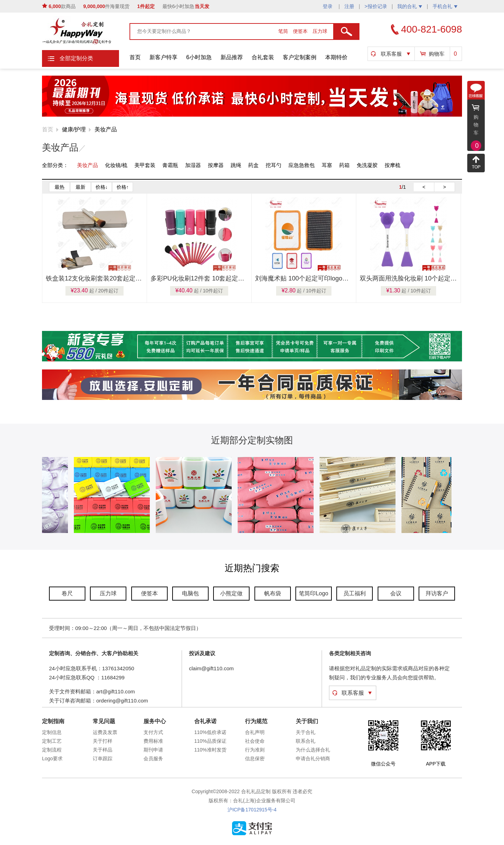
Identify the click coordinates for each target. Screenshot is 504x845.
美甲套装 (145, 165)
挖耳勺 (274, 165)
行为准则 (255, 750)
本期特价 (336, 57)
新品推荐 (232, 57)
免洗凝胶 (367, 165)
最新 (80, 187)
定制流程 (52, 750)
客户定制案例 (300, 57)
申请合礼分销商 (313, 759)
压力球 (320, 31)
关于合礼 (306, 732)
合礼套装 (263, 57)
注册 (349, 6)
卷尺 (67, 593)
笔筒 (284, 31)
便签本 (301, 31)
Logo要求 (52, 759)
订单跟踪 (103, 759)
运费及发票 (105, 732)
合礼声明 (255, 732)
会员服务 (153, 759)
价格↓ (102, 187)
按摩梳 (393, 165)
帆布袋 (273, 593)
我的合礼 (410, 6)
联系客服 (391, 54)
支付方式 (153, 732)
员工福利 (355, 593)
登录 (328, 6)
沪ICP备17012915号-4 (252, 810)
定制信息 (52, 732)
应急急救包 (302, 165)
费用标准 (153, 741)
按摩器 (216, 165)
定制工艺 (52, 741)
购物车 (437, 54)
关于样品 (103, 750)
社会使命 (255, 741)
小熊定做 (231, 593)
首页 (135, 57)
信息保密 (255, 759)
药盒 (253, 165)
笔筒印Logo (314, 593)
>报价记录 (376, 6)
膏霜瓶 (170, 165)
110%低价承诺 (210, 732)
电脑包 (190, 593)
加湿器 (193, 165)
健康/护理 (74, 129)
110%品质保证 (210, 741)
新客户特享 (163, 57)
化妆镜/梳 (116, 165)
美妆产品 (106, 129)
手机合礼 (445, 6)
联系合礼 (306, 741)
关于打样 (103, 741)
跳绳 (236, 165)
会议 (396, 593)
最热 (59, 187)
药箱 (344, 165)
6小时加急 (199, 57)
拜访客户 (437, 593)
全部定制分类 (76, 58)
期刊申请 (153, 750)
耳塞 (327, 165)
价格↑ (123, 187)
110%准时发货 (210, 750)
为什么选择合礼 (313, 750)
